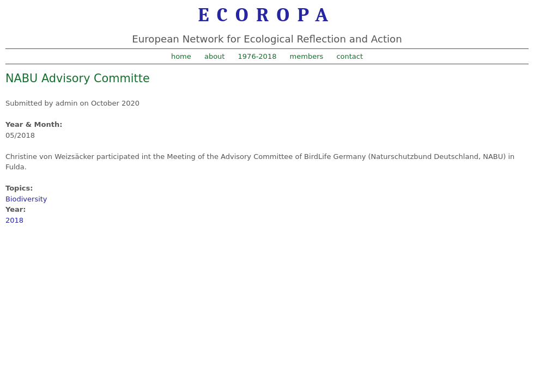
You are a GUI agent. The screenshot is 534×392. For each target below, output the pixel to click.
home (181, 56)
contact (350, 56)
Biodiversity (26, 199)
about (215, 56)
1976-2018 (257, 56)
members (307, 56)
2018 (14, 220)
